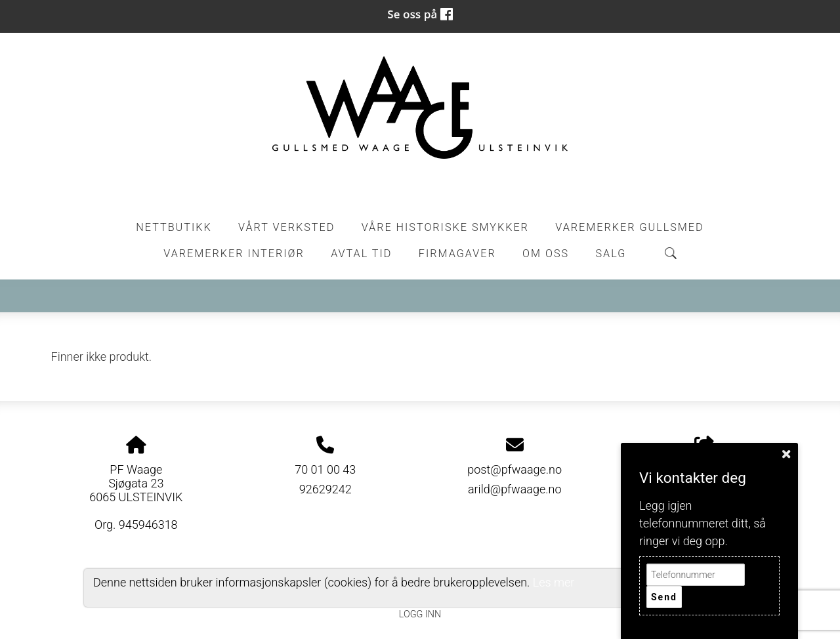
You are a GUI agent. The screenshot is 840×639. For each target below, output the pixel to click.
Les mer (554, 582)
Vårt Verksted (286, 227)
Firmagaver (457, 254)
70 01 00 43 (325, 469)
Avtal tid (361, 254)
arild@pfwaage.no (515, 489)
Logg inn (420, 614)
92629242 (325, 489)
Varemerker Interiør (234, 254)
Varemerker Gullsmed (629, 227)
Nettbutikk (174, 227)
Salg (611, 254)
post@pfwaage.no (514, 469)
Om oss (546, 254)
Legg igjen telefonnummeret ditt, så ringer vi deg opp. (703, 523)
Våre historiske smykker (445, 227)
